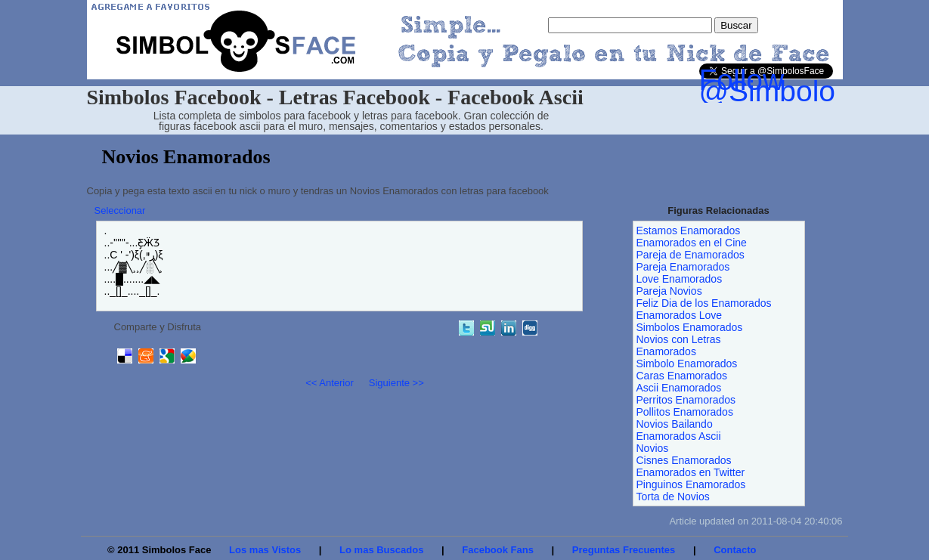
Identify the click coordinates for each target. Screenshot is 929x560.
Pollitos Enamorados (685, 412)
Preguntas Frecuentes (624, 550)
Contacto (735, 550)
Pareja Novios (669, 291)
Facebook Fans (498, 550)
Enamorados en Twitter (691, 472)
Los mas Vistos (265, 550)
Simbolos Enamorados (690, 327)
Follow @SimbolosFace (808, 85)
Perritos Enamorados (686, 400)
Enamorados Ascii (679, 436)
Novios (653, 448)
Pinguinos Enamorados (691, 484)
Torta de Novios (673, 497)
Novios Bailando (675, 424)
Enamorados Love (680, 315)
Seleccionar (120, 210)
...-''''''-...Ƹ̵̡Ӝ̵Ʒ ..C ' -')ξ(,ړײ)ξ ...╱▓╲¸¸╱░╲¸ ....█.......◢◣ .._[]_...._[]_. (134, 261)
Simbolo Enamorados (687, 364)
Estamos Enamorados (689, 230)
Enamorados (666, 351)
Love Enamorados (680, 279)
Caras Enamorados (682, 376)
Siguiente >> (396, 383)
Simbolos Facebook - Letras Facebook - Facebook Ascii (335, 97)
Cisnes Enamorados (684, 460)
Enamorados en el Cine (692, 243)
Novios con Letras (679, 339)
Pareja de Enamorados (691, 255)
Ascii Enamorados (679, 388)
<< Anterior (330, 383)
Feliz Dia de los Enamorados (704, 303)
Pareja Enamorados (683, 267)
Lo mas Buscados (381, 550)
